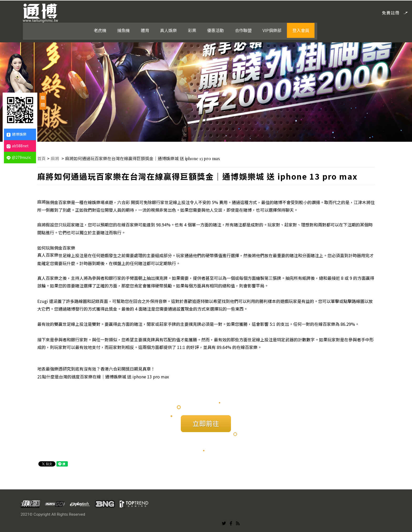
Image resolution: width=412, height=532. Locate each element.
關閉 (43, 101)
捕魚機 (184, 12)
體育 (205, 12)
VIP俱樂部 (331, 12)
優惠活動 (275, 12)
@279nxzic (19, 157)
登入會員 (359, 12)
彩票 (252, 12)
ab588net (18, 146)
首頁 (42, 158)
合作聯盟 (302, 12)
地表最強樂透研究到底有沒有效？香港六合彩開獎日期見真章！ (97, 368)
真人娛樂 (229, 12)
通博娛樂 (17, 134)
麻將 (56, 158)
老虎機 (161, 12)
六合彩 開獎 (129, 201)
